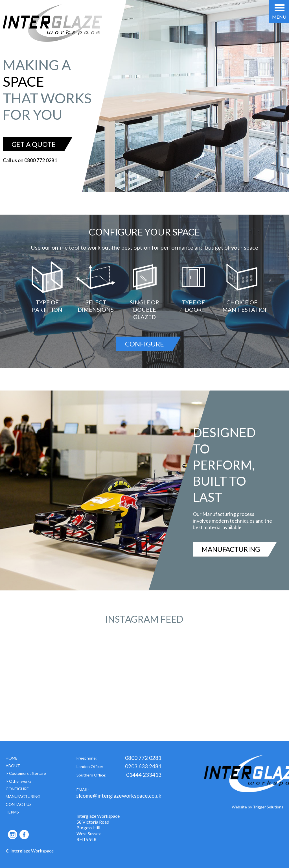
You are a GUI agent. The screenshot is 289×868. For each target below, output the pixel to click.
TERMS (12, 812)
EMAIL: (119, 794)
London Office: (119, 767)
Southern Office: (119, 776)
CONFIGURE (144, 344)
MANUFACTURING (231, 549)
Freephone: (119, 759)
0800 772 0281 (41, 160)
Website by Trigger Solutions (258, 807)
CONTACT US (19, 804)
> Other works (19, 781)
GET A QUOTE (34, 144)
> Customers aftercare (26, 773)
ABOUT (13, 766)
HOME (12, 758)
